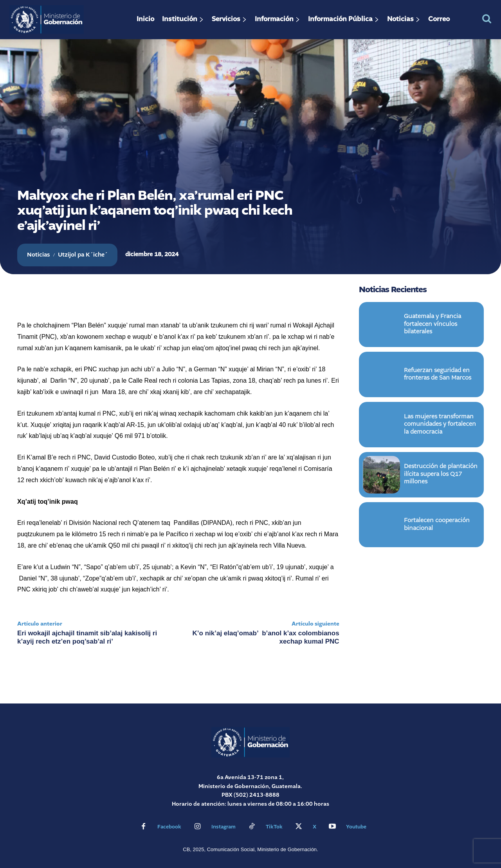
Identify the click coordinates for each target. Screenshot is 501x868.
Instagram (223, 827)
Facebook (169, 827)
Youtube (356, 827)
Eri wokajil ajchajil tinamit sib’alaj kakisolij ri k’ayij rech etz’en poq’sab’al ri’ (87, 637)
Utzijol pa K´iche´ (83, 255)
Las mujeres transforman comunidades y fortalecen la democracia (440, 426)
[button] (487, 19)
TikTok (274, 827)
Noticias (39, 255)
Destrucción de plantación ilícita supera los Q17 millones (441, 476)
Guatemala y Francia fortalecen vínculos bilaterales (433, 326)
